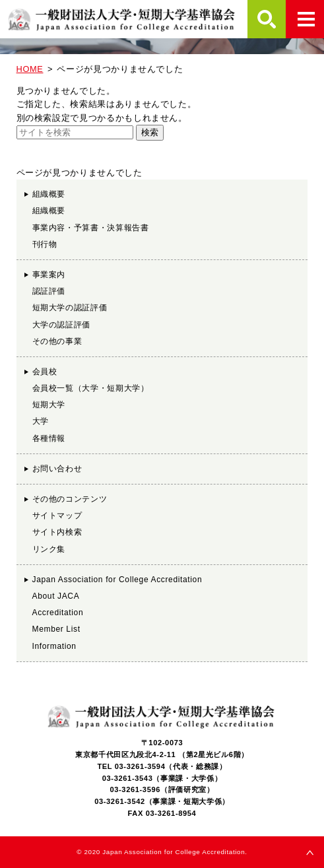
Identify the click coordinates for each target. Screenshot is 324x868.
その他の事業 (57, 341)
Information (54, 646)
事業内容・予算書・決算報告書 (91, 228)
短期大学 (49, 405)
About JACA (56, 596)
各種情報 (49, 438)
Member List (56, 629)
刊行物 (45, 244)
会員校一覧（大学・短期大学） (91, 388)
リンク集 (49, 549)
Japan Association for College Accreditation (117, 580)
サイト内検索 (57, 532)
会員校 (45, 372)
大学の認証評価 (61, 325)
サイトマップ (57, 516)
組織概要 (49, 194)
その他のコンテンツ (70, 499)
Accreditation (58, 613)
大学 (41, 421)
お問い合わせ (57, 469)
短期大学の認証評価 (70, 308)
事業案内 (49, 275)
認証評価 (49, 291)
